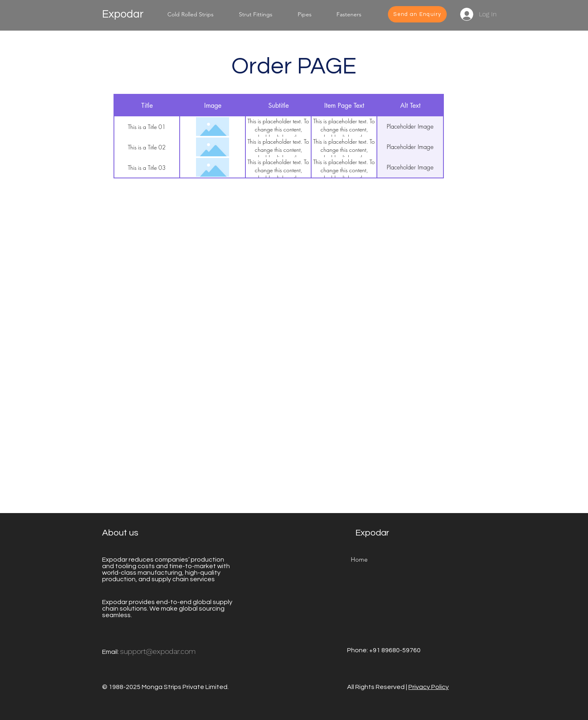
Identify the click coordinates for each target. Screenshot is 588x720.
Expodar (123, 14)
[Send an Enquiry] (417, 14)
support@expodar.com (158, 651)
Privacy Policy (429, 687)
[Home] (359, 560)
